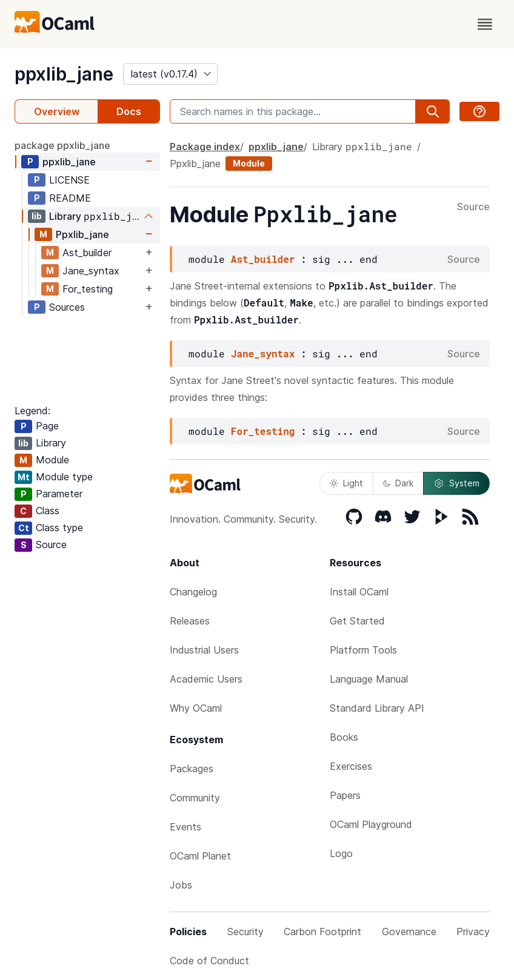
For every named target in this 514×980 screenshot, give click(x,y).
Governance (409, 932)
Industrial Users (204, 650)
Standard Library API (377, 708)
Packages (192, 769)
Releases (190, 621)
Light (346, 483)
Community (195, 798)
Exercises (351, 766)
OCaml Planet (200, 856)
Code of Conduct (209, 961)
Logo (341, 853)
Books (344, 737)
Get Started (357, 621)
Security (245, 932)
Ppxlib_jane (82, 234)
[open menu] (485, 24)
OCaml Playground (371, 824)
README (70, 198)
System (456, 483)
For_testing (88, 289)
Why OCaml (196, 708)
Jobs (181, 885)
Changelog (193, 592)
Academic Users (206, 679)
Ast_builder (87, 253)
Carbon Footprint (322, 932)
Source (473, 207)
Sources (67, 307)
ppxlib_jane (64, 74)
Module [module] (249, 163)
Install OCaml (359, 592)
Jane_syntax (91, 271)
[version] (170, 74)
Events (185, 827)
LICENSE (69, 180)
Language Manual (369, 679)
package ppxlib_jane (62, 145)
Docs (129, 111)
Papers (345, 795)
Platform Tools (363, 650)
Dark (398, 483)
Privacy (473, 932)
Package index (205, 147)
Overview (57, 111)
